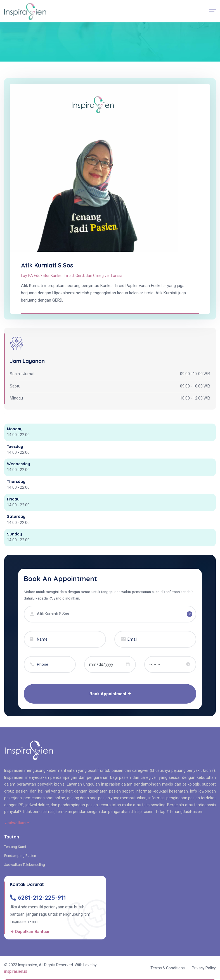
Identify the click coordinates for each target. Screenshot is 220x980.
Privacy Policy (204, 968)
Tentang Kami (15, 847)
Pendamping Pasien (20, 856)
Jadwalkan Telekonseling (25, 865)
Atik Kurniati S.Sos (47, 265)
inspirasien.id (16, 971)
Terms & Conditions (168, 968)
